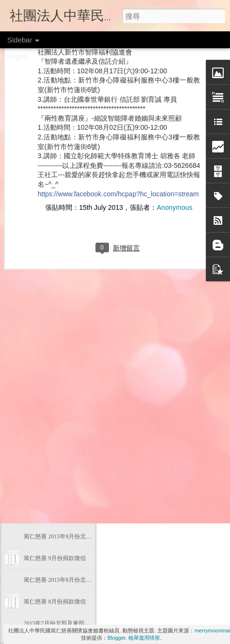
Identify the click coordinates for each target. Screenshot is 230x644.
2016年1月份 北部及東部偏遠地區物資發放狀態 (84, 363)
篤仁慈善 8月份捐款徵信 (55, 602)
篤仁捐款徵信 (172, 438)
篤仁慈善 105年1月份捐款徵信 (62, 384)
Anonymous (175, 110)
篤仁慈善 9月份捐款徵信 (55, 558)
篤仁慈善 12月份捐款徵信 (56, 406)
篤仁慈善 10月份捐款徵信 (56, 515)
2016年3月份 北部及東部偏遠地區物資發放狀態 (84, 276)
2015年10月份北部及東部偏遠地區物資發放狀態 (84, 493)
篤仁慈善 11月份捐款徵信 (56, 471)
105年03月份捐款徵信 (51, 298)
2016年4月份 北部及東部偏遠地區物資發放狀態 (84, 254)
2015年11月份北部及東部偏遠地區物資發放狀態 (84, 450)
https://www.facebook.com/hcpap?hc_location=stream (118, 96)
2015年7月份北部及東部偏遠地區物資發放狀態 (83, 623)
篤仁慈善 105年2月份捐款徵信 (62, 319)
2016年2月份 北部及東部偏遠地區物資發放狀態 (84, 341)
